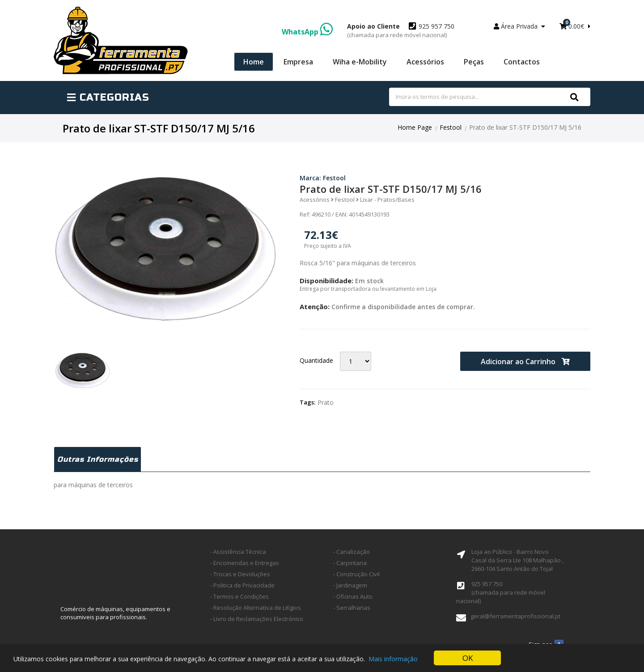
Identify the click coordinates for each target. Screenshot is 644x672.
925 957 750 (401, 30)
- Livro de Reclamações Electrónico (257, 619)
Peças (474, 62)
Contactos (522, 62)
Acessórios (425, 62)
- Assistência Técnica (238, 552)
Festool (451, 127)
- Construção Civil (356, 574)
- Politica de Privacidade (242, 585)
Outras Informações (98, 459)
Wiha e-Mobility (360, 62)
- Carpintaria (350, 563)
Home (254, 62)
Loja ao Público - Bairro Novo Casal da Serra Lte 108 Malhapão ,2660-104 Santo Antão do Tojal (517, 560)
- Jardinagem (350, 585)
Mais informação (393, 659)
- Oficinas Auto (353, 596)
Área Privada (519, 26)
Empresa (298, 62)
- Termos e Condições (239, 596)
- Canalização (352, 552)
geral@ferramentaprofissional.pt (515, 616)
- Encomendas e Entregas (245, 563)
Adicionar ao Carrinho (525, 362)
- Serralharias (352, 608)
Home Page (415, 127)
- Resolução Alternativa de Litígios (256, 608)
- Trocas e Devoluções (240, 574)
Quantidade (316, 360)
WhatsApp (307, 32)
